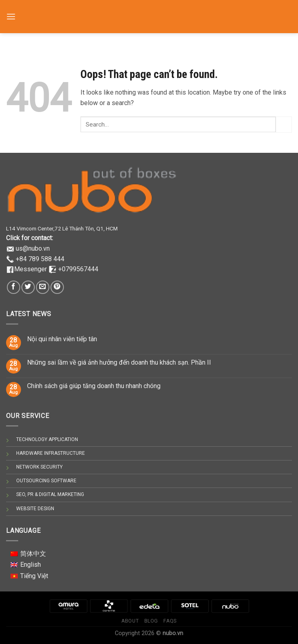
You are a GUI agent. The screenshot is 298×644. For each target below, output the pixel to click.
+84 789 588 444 (40, 259)
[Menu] (11, 12)
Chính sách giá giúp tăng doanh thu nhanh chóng (94, 386)
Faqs (170, 621)
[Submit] (284, 124)
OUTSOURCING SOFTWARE (46, 481)
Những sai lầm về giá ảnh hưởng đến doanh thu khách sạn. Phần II (119, 362)
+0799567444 (78, 269)
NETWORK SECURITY (39, 467)
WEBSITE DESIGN (35, 509)
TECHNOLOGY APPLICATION (47, 439)
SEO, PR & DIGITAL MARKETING (50, 494)
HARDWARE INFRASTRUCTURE (51, 453)
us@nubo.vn (33, 248)
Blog (151, 621)
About (130, 621)
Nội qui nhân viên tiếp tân (62, 339)
